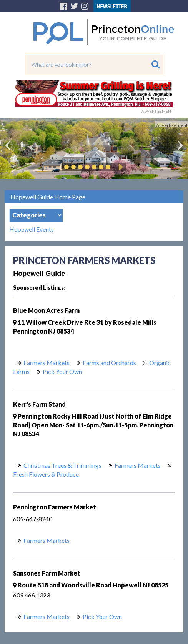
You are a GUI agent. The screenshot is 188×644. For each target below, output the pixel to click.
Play (120, 167)
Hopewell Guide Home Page (48, 197)
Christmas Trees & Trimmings (62, 465)
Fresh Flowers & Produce (46, 474)
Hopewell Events (32, 229)
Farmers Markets (47, 363)
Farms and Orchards (109, 363)
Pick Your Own (62, 371)
